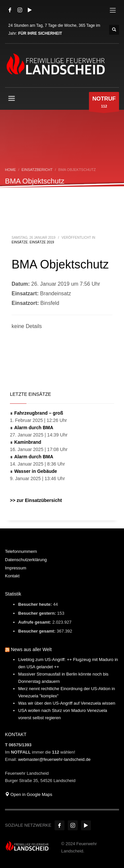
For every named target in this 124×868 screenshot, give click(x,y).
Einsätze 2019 (42, 242)
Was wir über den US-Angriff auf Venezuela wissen (67, 703)
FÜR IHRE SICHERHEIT (40, 33)
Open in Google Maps (29, 794)
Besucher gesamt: (37, 631)
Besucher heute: (36, 604)
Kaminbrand (28, 442)
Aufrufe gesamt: (35, 622)
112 (104, 103)
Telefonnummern (21, 551)
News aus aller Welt (31, 649)
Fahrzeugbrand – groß (39, 413)
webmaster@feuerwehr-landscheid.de (54, 759)
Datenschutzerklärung (26, 560)
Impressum (16, 568)
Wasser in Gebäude (36, 471)
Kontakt (12, 576)
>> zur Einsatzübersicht (36, 500)
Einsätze (20, 242)
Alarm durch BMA (34, 428)
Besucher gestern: (38, 613)
